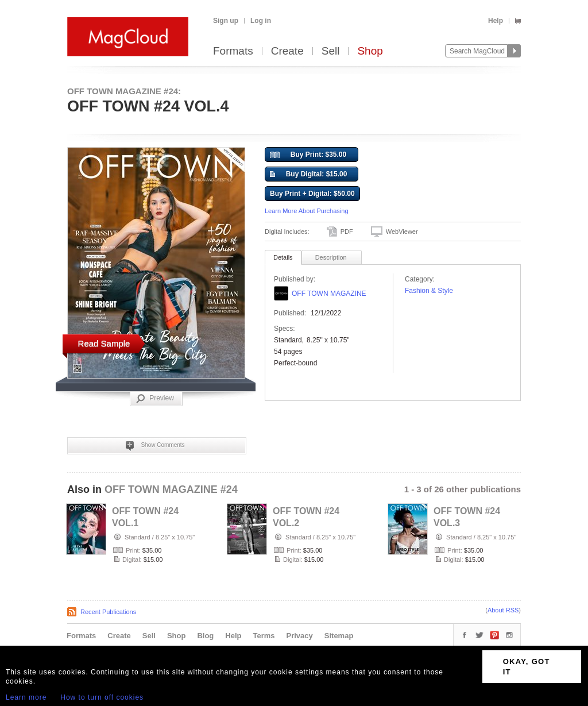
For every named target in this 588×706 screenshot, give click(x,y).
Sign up (226, 21)
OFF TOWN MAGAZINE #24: (124, 91)
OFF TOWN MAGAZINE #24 (171, 489)
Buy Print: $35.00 (308, 155)
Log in (261, 21)
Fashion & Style (429, 291)
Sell (331, 51)
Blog (205, 636)
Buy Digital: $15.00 (308, 175)
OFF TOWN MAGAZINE (329, 294)
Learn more (26, 697)
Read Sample (104, 343)
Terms (264, 636)
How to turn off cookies (102, 697)
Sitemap (339, 636)
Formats (233, 51)
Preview (155, 399)
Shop (370, 51)
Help (496, 21)
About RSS (503, 610)
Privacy (300, 636)
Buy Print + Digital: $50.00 (312, 194)
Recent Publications (108, 612)
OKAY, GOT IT (527, 667)
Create (287, 51)
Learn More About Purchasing (307, 211)
